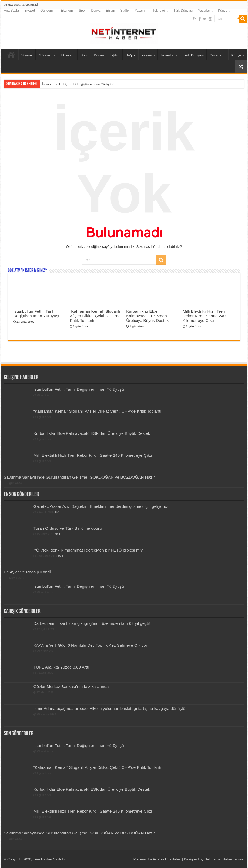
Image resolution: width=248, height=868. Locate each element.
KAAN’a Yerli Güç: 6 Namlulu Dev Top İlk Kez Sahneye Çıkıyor (90, 645)
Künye (223, 11)
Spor (82, 11)
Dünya (96, 11)
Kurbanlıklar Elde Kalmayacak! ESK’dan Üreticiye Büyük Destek (147, 316)
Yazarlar (204, 11)
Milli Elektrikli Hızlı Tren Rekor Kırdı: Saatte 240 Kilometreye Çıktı (204, 316)
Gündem (46, 11)
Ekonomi (67, 11)
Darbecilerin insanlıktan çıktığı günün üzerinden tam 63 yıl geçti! (92, 623)
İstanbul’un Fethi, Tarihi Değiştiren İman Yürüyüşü (78, 84)
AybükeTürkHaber (167, 859)
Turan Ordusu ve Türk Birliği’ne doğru (68, 528)
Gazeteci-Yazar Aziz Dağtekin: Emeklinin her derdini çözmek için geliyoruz (101, 506)
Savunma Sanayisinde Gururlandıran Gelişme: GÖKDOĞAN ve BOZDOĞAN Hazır (79, 477)
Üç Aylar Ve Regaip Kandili (28, 572)
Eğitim (110, 11)
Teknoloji (159, 11)
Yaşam (140, 11)
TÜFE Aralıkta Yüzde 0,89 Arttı (61, 667)
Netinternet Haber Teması (224, 859)
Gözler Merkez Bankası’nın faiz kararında (71, 687)
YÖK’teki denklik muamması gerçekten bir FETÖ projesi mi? (88, 550)
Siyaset (30, 11)
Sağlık (125, 11)
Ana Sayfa (11, 11)
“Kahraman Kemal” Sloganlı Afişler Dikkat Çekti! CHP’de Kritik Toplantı (95, 316)
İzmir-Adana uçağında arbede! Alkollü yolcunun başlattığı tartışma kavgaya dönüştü (109, 708)
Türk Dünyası (183, 11)
